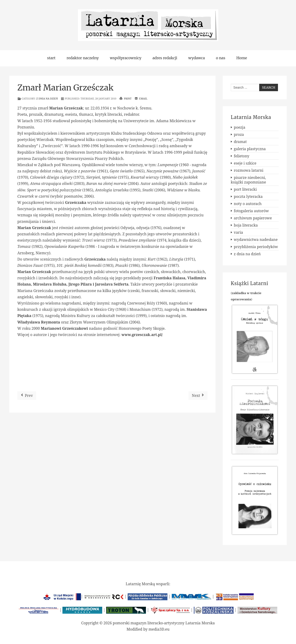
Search (269, 87)
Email (141, 98)
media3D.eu (159, 629)
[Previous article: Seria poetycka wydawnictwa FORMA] (27, 396)
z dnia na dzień (47, 98)
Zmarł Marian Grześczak (65, 88)
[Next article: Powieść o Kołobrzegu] (198, 396)
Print (125, 98)
